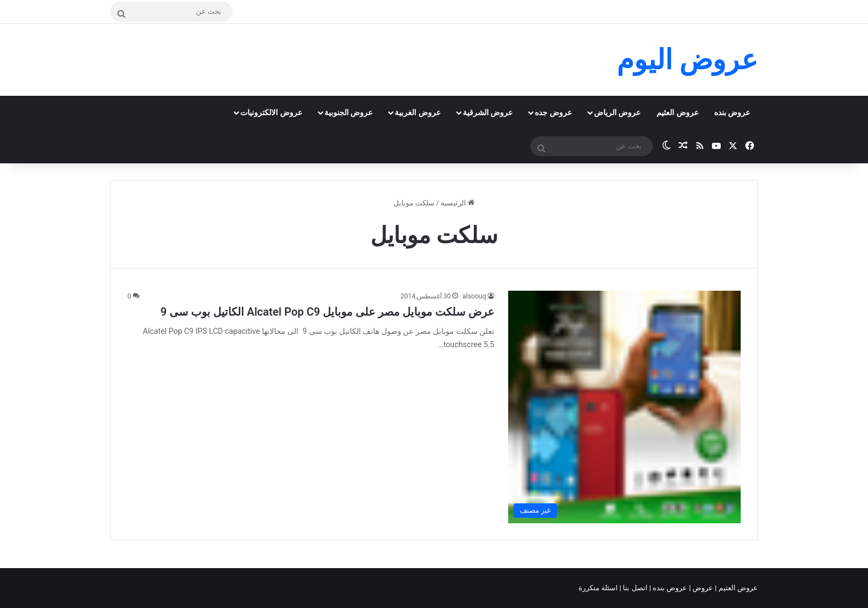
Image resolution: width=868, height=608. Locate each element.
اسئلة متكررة (599, 588)
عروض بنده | (669, 588)
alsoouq (474, 296)
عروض (703, 588)
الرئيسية (458, 203)
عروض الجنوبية (348, 112)
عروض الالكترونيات (271, 112)
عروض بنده (732, 112)
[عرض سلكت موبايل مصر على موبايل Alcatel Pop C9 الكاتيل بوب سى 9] (624, 407)
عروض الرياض (617, 112)
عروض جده (553, 112)
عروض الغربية (417, 112)
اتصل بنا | (634, 588)
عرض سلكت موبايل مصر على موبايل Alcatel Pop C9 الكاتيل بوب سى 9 (327, 312)
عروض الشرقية (488, 112)
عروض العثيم (677, 112)
